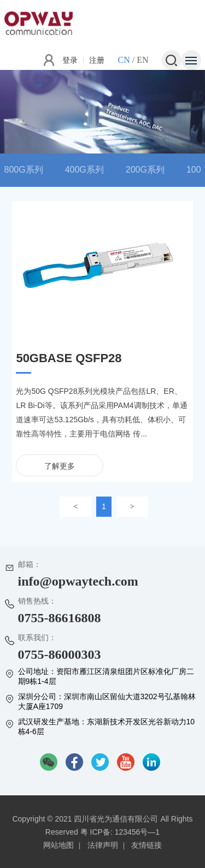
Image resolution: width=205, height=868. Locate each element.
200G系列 (145, 170)
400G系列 (84, 170)
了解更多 (60, 466)
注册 (97, 60)
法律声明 (103, 845)
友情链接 (147, 845)
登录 (70, 60)
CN (124, 60)
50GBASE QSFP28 (69, 358)
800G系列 (24, 170)
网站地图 (58, 845)
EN (142, 60)
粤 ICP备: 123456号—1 (120, 832)
